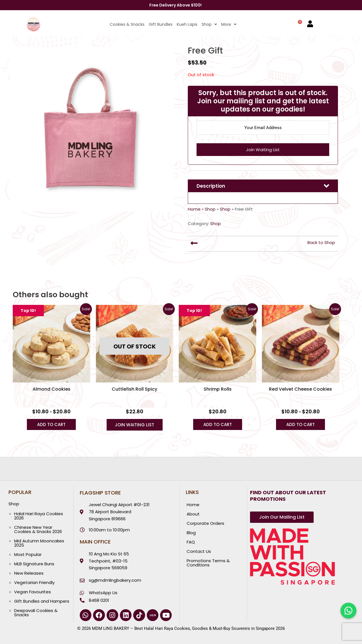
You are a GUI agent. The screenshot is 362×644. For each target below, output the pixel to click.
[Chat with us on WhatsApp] (348, 611)
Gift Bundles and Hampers (42, 601)
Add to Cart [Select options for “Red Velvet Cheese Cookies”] (300, 424)
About (193, 514)
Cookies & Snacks (127, 24)
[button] (207, 24)
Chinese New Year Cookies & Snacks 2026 (38, 529)
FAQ (191, 542)
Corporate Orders (205, 523)
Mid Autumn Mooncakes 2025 (39, 543)
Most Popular (28, 554)
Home (194, 209)
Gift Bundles (161, 24)
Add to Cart (218, 424)
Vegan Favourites (33, 592)
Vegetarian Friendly (34, 582)
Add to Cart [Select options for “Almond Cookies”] (51, 424)
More (229, 24)
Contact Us (199, 551)
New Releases (29, 573)
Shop (209, 24)
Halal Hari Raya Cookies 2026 (39, 516)
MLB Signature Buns (34, 564)
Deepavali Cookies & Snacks (36, 613)
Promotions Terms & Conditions (208, 563)
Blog (191, 533)
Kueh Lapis (187, 24)
